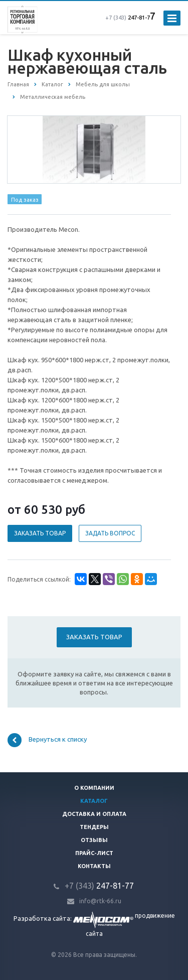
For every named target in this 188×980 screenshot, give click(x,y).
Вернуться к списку (47, 740)
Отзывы (94, 840)
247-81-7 (128, 18)
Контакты (94, 866)
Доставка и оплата (94, 814)
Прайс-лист (94, 853)
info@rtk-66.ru (100, 901)
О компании (94, 788)
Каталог (94, 801)
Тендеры (94, 827)
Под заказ (25, 200)
